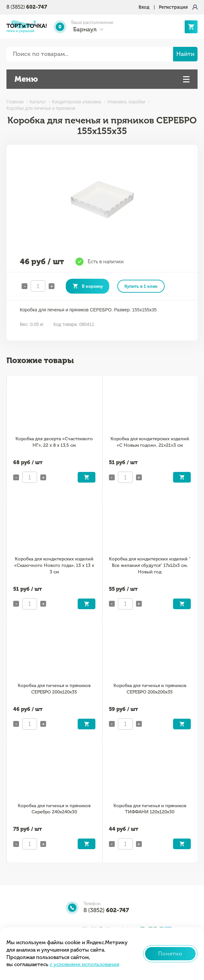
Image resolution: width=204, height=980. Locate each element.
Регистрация (173, 7)
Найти (185, 54)
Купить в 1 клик (141, 286)
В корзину (92, 286)
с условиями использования (84, 964)
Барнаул (85, 29)
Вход (144, 7)
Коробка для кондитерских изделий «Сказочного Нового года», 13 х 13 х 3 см (54, 565)
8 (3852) (27, 7)
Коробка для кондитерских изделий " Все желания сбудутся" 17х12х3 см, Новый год (150, 565)
